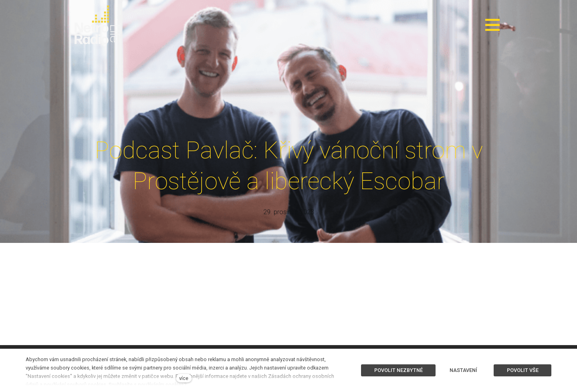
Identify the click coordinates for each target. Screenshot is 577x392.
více (184, 378)
